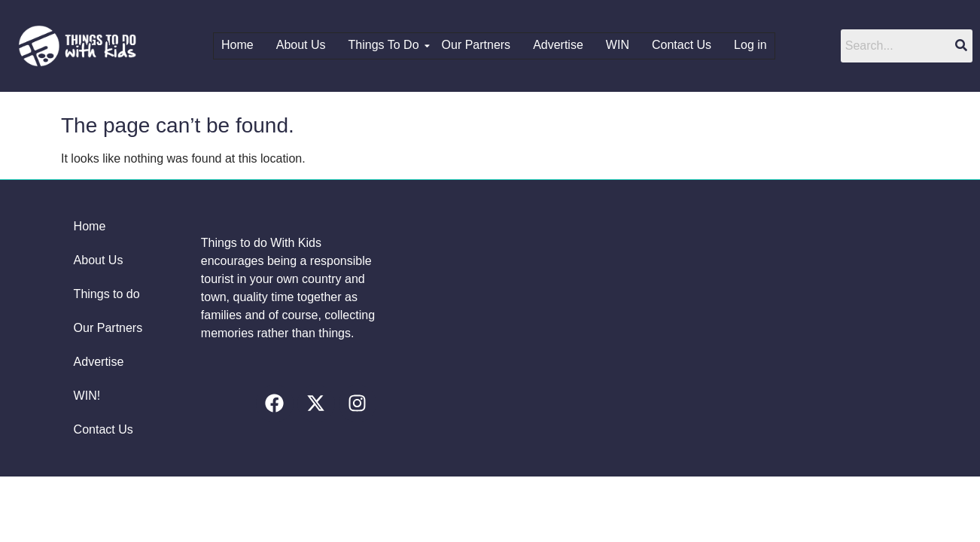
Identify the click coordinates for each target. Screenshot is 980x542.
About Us (301, 45)
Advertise (559, 45)
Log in (751, 45)
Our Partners (476, 45)
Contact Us (682, 45)
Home (238, 45)
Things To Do (388, 45)
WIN (618, 45)
